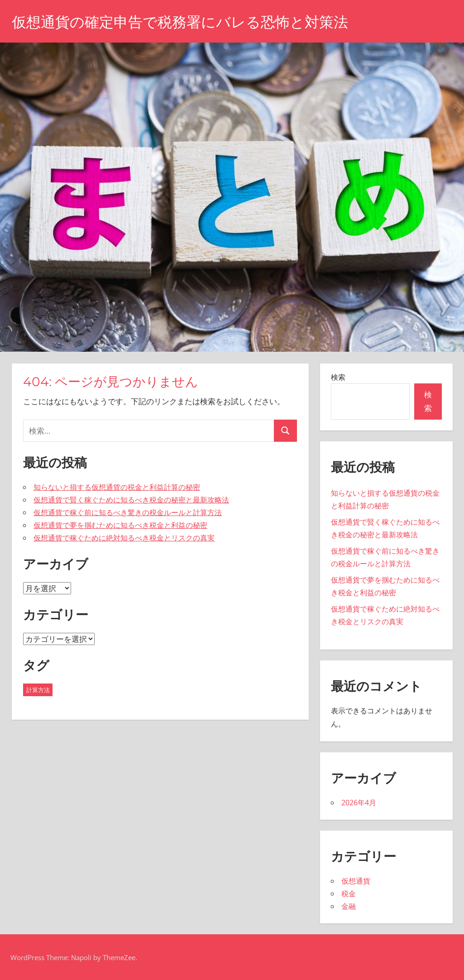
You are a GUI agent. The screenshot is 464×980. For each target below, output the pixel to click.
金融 (349, 906)
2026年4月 (359, 803)
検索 (338, 377)
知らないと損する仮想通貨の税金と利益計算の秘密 (117, 487)
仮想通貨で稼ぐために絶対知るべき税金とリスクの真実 (124, 538)
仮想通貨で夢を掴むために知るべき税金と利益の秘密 (120, 525)
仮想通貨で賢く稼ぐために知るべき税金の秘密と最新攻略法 (131, 500)
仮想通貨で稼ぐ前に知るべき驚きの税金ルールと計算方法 (128, 512)
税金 (349, 894)
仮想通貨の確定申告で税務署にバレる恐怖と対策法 (180, 22)
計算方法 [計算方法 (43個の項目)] (38, 690)
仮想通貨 (356, 881)
